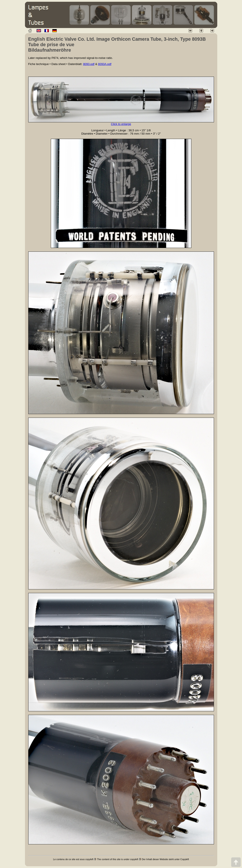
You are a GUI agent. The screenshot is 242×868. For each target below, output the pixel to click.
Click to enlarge (121, 124)
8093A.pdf (105, 64)
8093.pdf (89, 64)
